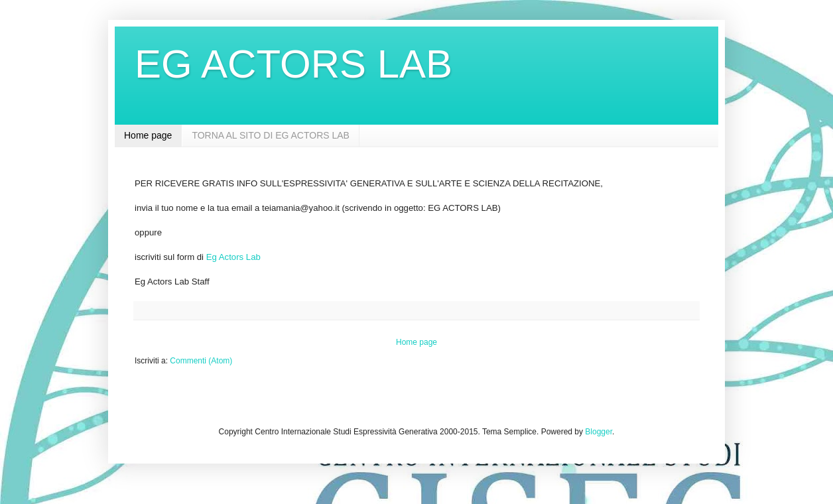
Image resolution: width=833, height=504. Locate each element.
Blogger (599, 432)
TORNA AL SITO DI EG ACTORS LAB (271, 135)
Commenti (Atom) (201, 361)
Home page (148, 135)
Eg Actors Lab (233, 257)
